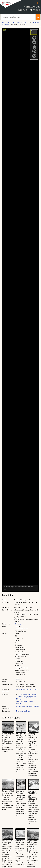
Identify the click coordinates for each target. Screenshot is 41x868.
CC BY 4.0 (19, 679)
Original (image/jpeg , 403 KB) (27, 694)
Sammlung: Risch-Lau (23, 711)
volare (27, 22)
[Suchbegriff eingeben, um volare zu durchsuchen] (18, 17)
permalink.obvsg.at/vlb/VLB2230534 (28, 706)
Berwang (18, 624)
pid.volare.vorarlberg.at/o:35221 (27, 689)
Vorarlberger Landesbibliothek (12, 22)
